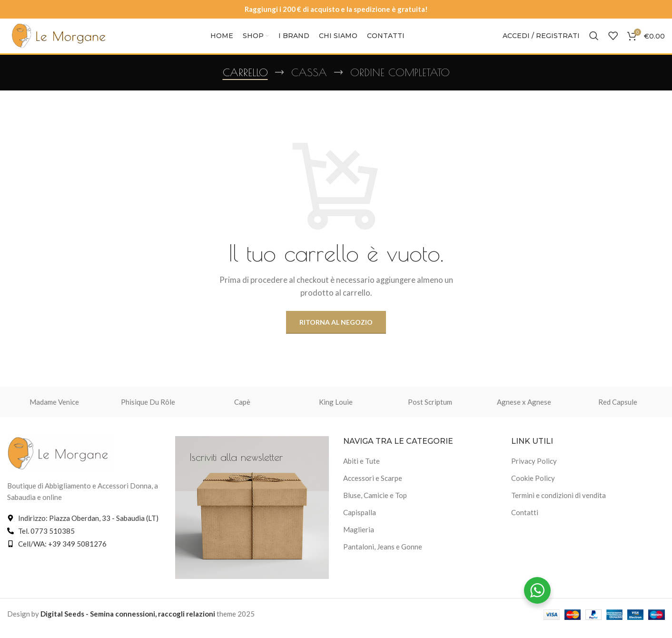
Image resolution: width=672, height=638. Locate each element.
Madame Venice (54, 410)
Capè (242, 410)
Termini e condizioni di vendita (558, 504)
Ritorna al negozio (336, 331)
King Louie (336, 410)
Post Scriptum (430, 410)
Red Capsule (618, 410)
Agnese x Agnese (524, 410)
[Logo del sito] (59, 40)
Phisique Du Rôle (148, 410)
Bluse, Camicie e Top (375, 504)
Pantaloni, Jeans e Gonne (383, 556)
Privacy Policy (534, 470)
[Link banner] (252, 516)
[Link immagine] (59, 461)
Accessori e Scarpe (373, 487)
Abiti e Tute (361, 470)
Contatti (525, 521)
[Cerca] (594, 40)
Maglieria (359, 538)
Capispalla (360, 521)
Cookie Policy (533, 487)
